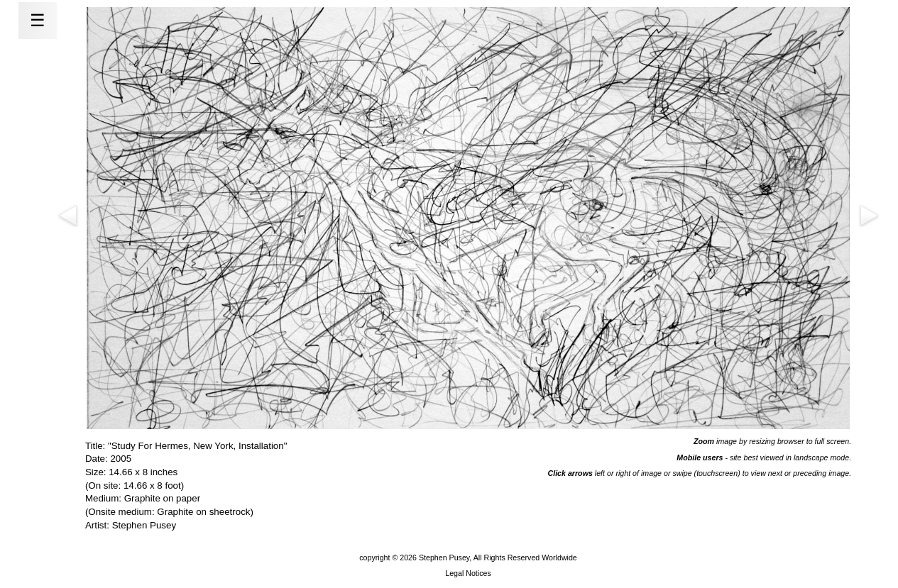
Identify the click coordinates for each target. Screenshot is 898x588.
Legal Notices (468, 573)
